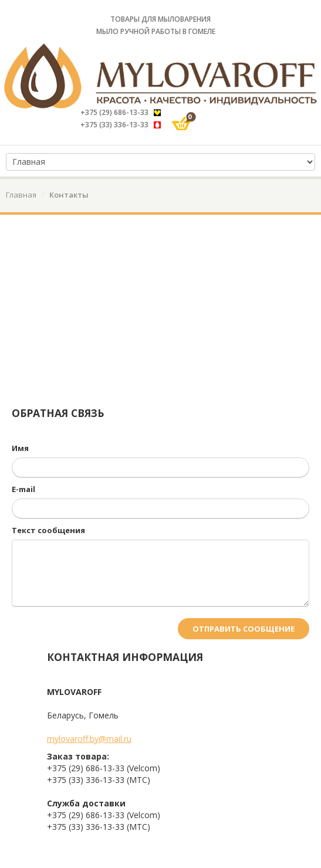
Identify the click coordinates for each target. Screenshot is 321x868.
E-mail (23, 489)
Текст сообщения (48, 530)
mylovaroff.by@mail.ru (89, 739)
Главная (21, 195)
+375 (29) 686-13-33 (121, 112)
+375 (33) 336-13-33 (121, 125)
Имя (20, 448)
